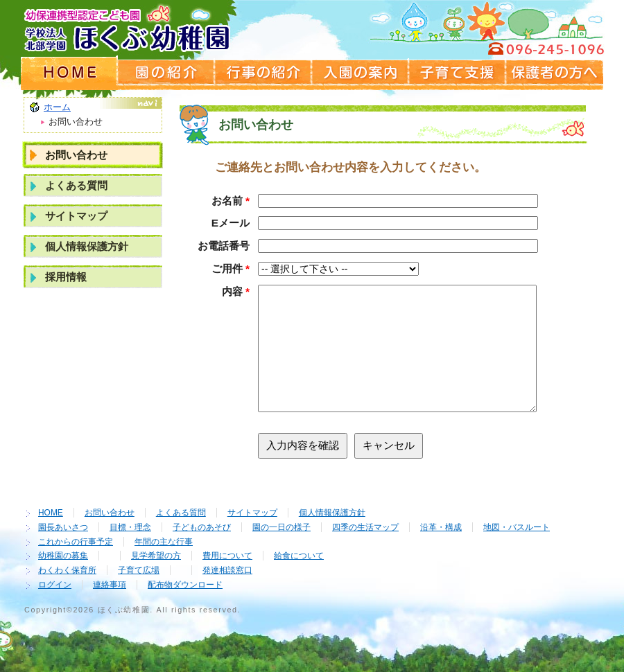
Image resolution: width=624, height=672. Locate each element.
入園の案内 (361, 73)
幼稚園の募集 (63, 556)
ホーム (57, 107)
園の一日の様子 (281, 527)
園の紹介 (166, 73)
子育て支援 (458, 73)
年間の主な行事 (164, 542)
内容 (236, 291)
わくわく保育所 (67, 570)
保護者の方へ (555, 73)
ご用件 (231, 268)
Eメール (231, 223)
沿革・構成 (441, 527)
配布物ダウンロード (185, 585)
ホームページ (69, 73)
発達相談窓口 (227, 570)
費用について (227, 556)
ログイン (55, 585)
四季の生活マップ (365, 527)
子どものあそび (202, 527)
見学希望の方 (156, 556)
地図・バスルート (517, 527)
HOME (51, 513)
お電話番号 (224, 246)
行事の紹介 (263, 73)
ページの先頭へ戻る (551, 477)
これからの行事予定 (76, 542)
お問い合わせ (76, 155)
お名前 (231, 201)
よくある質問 (76, 185)
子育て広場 (139, 570)
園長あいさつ (63, 527)
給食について (299, 556)
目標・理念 (130, 527)
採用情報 (66, 277)
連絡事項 (110, 585)
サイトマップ (76, 216)
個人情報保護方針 (87, 246)
